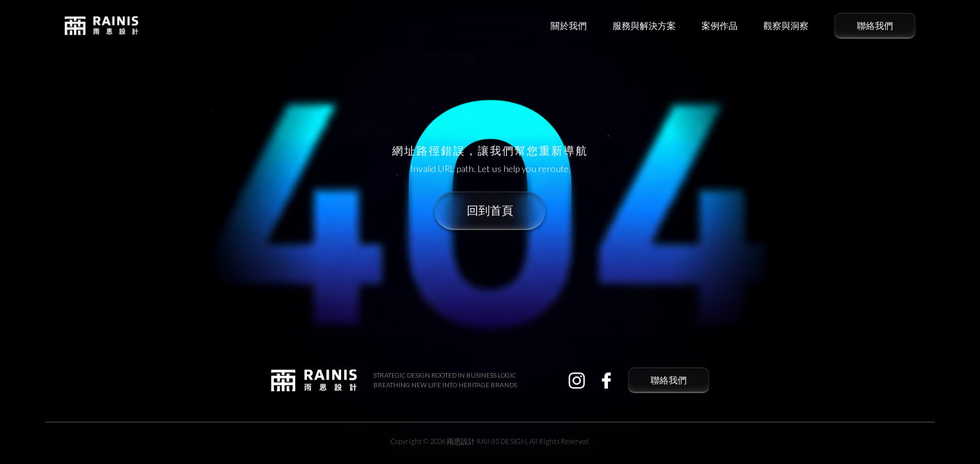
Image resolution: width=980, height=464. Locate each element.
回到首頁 (490, 211)
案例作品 (720, 26)
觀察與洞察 (786, 26)
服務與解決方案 (644, 26)
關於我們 (569, 26)
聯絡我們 (875, 26)
